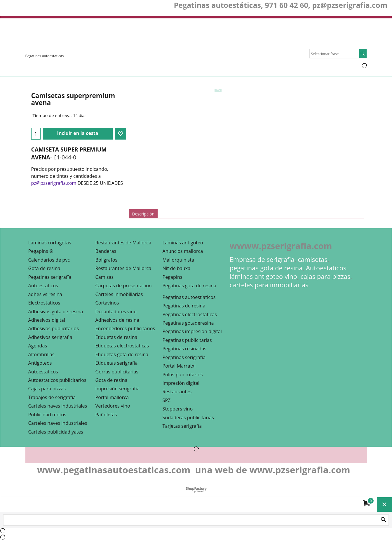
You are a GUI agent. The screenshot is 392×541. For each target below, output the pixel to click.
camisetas (313, 259)
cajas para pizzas (325, 276)
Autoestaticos (326, 268)
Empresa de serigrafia (262, 259)
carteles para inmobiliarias (269, 285)
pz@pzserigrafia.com (54, 183)
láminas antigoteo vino (264, 276)
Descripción (143, 214)
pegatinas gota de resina (266, 268)
